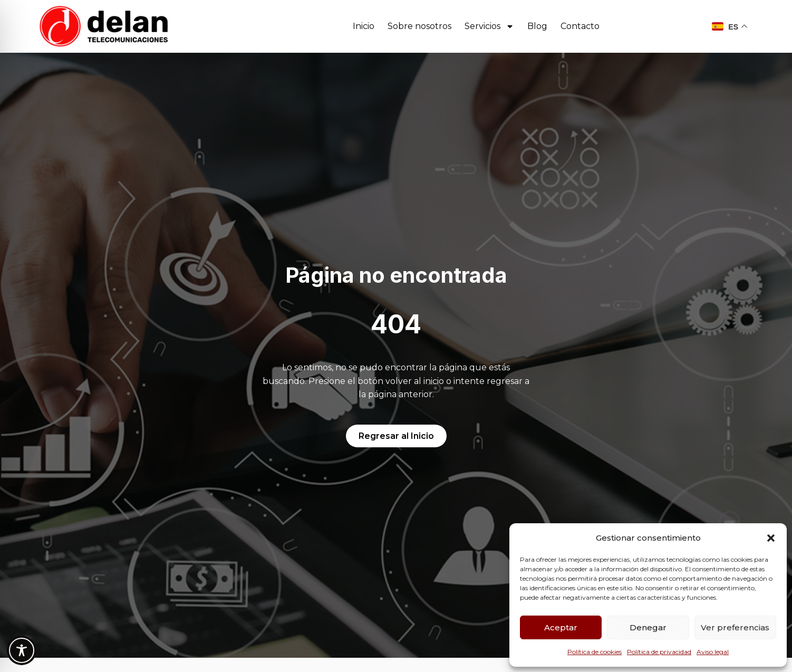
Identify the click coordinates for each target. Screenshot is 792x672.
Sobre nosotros (419, 26)
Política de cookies (595, 652)
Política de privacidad (659, 652)
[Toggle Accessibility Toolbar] (22, 650)
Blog (537, 26)
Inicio (364, 26)
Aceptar (561, 627)
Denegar (648, 627)
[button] (771, 538)
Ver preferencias (735, 627)
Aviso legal (713, 652)
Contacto (580, 26)
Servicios (489, 26)
